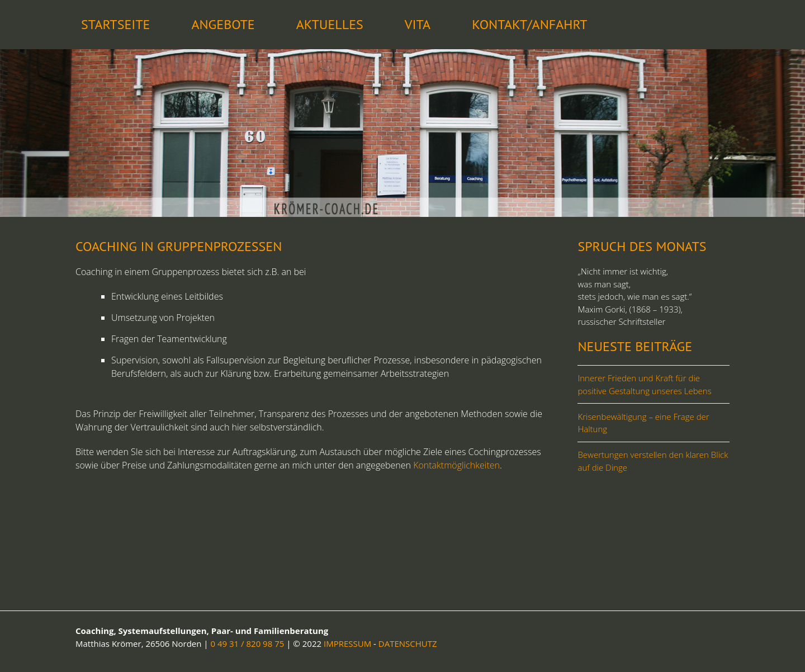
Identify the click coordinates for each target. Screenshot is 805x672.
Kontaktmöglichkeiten (456, 465)
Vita (418, 24)
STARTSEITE (115, 24)
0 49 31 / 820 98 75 (248, 643)
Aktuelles (330, 24)
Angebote (223, 24)
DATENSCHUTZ (408, 643)
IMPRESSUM (347, 643)
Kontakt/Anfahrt (529, 24)
